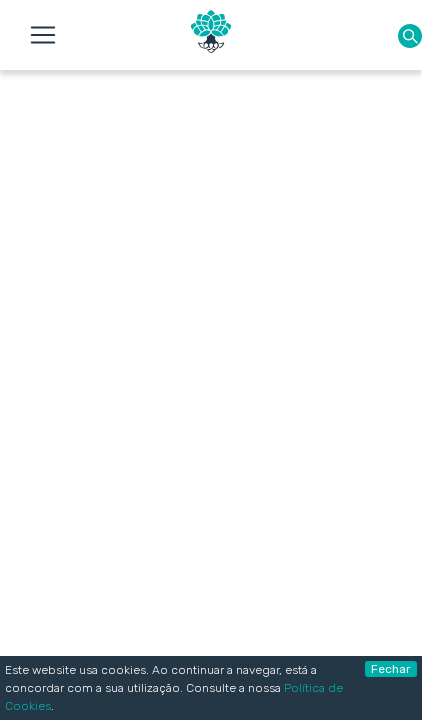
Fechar (391, 669)
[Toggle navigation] (43, 35)
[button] (410, 35)
